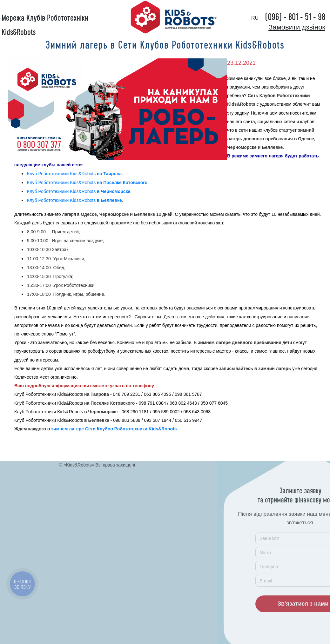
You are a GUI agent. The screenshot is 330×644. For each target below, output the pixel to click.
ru (255, 18)
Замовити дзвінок (297, 27)
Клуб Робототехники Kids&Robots (74, 174)
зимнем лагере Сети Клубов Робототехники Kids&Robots (114, 429)
